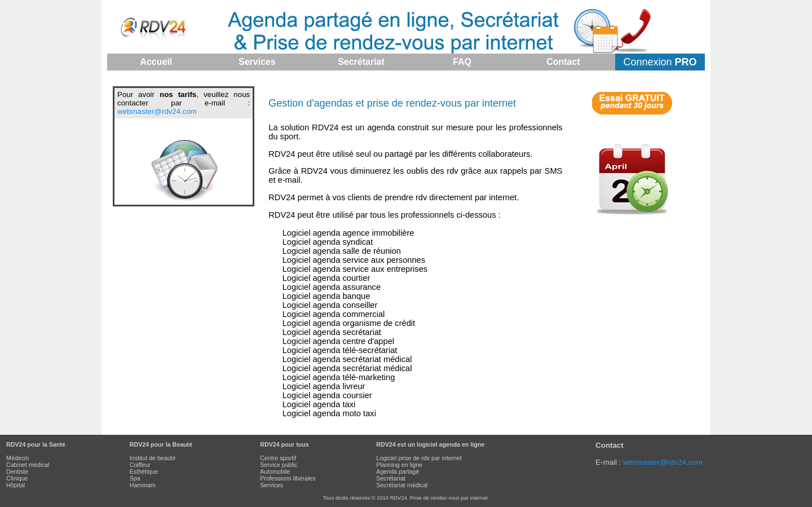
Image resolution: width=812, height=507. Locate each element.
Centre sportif (278, 458)
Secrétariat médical (402, 485)
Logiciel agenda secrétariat (332, 332)
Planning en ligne (399, 465)
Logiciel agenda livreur (324, 386)
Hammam (143, 485)
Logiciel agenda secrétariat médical (347, 359)
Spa (135, 478)
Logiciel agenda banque (326, 296)
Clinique (17, 478)
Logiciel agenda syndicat (328, 242)
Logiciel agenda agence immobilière (348, 233)
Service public (279, 465)
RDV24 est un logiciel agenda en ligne (430, 444)
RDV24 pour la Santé (36, 444)
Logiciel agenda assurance (332, 287)
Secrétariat (391, 478)
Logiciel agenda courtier (326, 278)
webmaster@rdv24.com (157, 111)
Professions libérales (288, 478)
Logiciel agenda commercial (334, 314)
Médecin (17, 458)
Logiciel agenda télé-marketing (339, 377)
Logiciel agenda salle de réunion (342, 251)
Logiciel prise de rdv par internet (419, 458)
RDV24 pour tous (284, 444)
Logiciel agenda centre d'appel (338, 341)
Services (272, 485)
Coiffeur (140, 465)
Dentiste (17, 471)
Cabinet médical (28, 465)
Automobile (275, 471)
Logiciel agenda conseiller (330, 305)
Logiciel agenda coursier (327, 395)
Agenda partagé (398, 471)
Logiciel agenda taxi (319, 404)
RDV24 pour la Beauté (161, 444)
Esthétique (144, 471)
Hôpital (16, 485)
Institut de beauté (153, 458)
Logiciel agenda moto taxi (329, 413)
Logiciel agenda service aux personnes (354, 260)
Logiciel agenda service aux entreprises (355, 269)
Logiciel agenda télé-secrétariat (340, 350)
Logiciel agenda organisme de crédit (349, 323)
